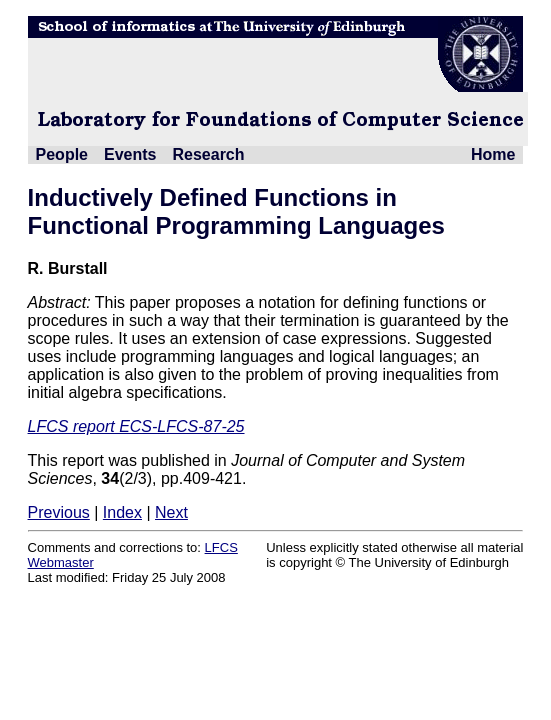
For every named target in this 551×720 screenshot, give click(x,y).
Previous (59, 512)
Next (171, 512)
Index (122, 512)
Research (208, 154)
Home (493, 154)
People (62, 154)
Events (130, 154)
